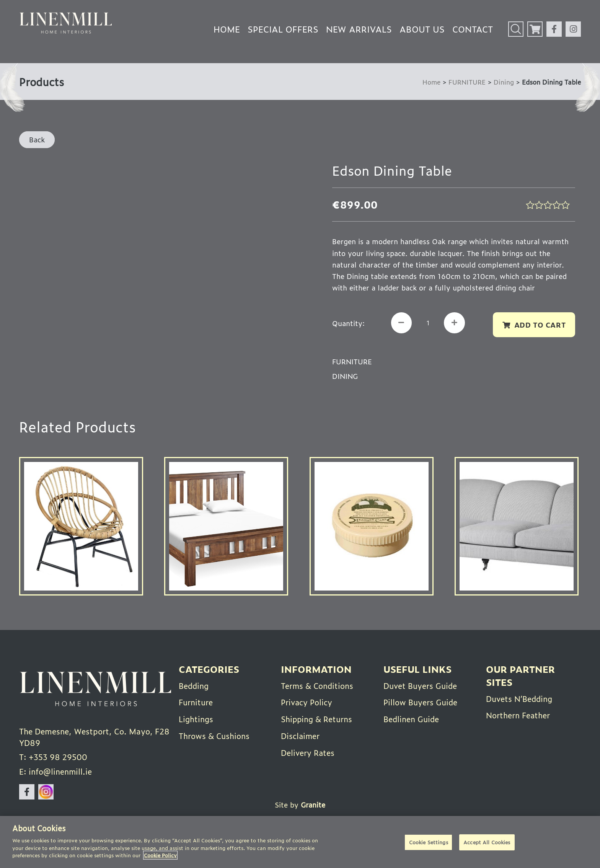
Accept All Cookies (487, 842)
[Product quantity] (428, 323)
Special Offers (283, 29)
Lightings (196, 718)
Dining (504, 82)
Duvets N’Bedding (520, 698)
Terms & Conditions (318, 685)
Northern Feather (518, 715)
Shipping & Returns (317, 718)
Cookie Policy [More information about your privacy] (160, 855)
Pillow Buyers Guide (421, 702)
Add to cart (540, 325)
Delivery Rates (308, 751)
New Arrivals (359, 29)
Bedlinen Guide (412, 718)
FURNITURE (467, 82)
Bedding (194, 685)
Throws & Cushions (214, 735)
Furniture (196, 702)
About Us (422, 29)
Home (227, 29)
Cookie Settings (429, 842)
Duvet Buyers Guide (421, 685)
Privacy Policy (307, 702)
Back (37, 139)
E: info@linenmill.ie (56, 772)
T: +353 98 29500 (53, 757)
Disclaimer (301, 735)
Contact (473, 29)
